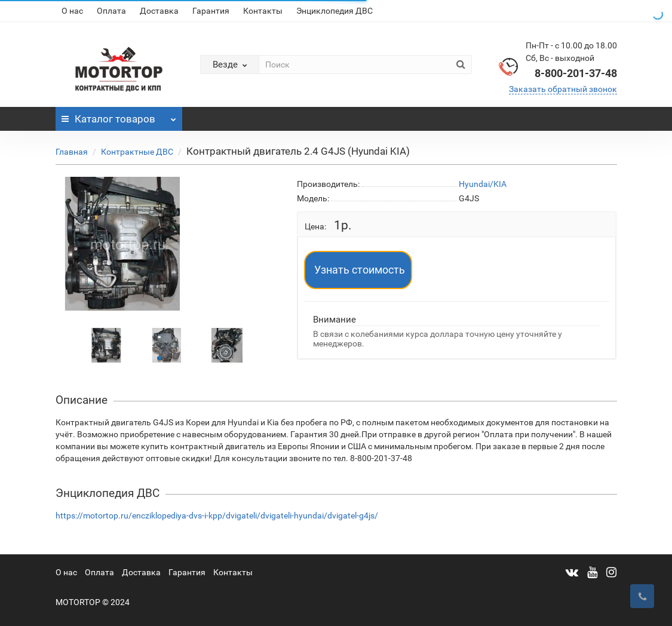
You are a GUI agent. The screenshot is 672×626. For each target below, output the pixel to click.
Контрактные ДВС (137, 152)
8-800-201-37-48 (576, 73)
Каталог (119, 116)
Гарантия (211, 11)
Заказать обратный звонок (563, 89)
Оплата (111, 11)
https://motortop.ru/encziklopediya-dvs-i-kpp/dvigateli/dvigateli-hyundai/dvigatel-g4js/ (217, 515)
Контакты (263, 11)
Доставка (159, 11)
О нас (72, 11)
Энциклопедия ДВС (335, 11)
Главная (72, 152)
